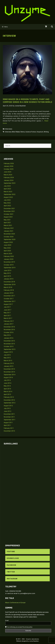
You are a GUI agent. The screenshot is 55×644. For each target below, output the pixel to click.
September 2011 (10, 420)
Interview (8, 132)
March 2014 (8, 391)
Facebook (11, 565)
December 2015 (9, 341)
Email (7, 620)
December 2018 (9, 282)
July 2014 (7, 380)
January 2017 (9, 324)
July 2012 (7, 408)
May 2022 (7, 203)
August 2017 (8, 304)
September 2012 (10, 403)
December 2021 (9, 208)
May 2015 (7, 358)
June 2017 (8, 310)
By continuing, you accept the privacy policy (19, 627)
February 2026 (9, 163)
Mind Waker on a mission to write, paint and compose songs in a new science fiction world (27, 101)
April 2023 (7, 189)
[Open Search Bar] (52, 27)
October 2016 (9, 332)
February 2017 (9, 321)
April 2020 (7, 251)
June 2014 (8, 383)
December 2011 (9, 414)
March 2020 (8, 254)
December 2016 (9, 327)
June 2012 (8, 411)
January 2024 (9, 180)
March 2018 (8, 287)
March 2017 (8, 318)
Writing (46, 132)
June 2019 (8, 270)
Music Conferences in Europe (15, 603)
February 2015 (9, 363)
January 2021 (9, 231)
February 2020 (9, 256)
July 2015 (7, 355)
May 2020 (7, 248)
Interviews (9, 129)
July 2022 (7, 200)
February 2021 (9, 228)
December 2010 (9, 431)
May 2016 (7, 335)
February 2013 (9, 397)
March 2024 (8, 175)
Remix (23, 132)
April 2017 (7, 315)
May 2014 (7, 386)
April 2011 (7, 425)
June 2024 (8, 172)
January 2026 (9, 166)
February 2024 (9, 177)
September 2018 (10, 284)
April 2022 (7, 206)
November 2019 (9, 262)
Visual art (40, 132)
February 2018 (9, 290)
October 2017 (9, 299)
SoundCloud (13, 558)
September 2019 (10, 268)
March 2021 (8, 225)
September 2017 (10, 301)
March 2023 (8, 192)
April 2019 (7, 276)
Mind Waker (16, 132)
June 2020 (8, 245)
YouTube (11, 551)
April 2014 (7, 389)
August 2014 (8, 377)
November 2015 (9, 344)
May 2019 (7, 273)
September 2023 (10, 183)
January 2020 (9, 259)
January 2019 (9, 279)
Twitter (11, 572)
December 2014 (9, 369)
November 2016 (9, 330)
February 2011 (9, 428)
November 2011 (9, 417)
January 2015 (9, 366)
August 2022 (8, 197)
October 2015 (9, 346)
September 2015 (10, 349)
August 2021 (8, 217)
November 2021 (9, 211)
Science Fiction (31, 132)
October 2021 (9, 214)
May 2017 (7, 313)
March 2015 (8, 361)
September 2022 (10, 194)
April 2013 (7, 394)
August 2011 (8, 423)
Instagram (12, 579)
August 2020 (8, 242)
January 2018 (9, 293)
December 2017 (9, 296)
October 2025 (9, 169)
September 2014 (10, 375)
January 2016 (9, 338)
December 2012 (9, 400)
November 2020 (9, 234)
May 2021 (7, 220)
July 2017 (7, 307)
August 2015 (8, 352)
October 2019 (9, 265)
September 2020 (10, 239)
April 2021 (7, 223)
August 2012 (8, 406)
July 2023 (7, 186)
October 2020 (9, 237)
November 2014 (9, 372)
